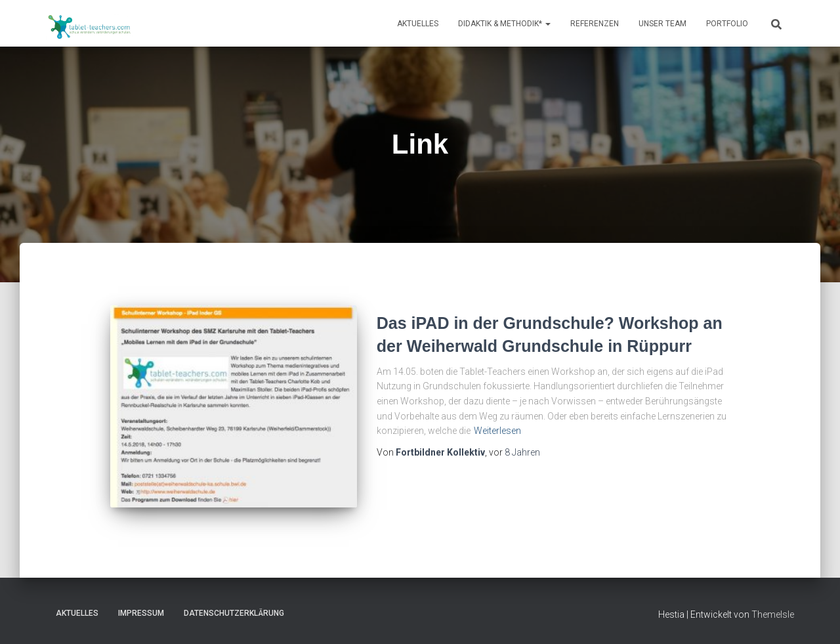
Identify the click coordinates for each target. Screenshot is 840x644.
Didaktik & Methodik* (504, 24)
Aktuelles (418, 24)
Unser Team (662, 24)
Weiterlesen (497, 431)
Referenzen (595, 24)
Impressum (141, 613)
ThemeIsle (773, 614)
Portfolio (727, 24)
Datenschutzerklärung (234, 613)
